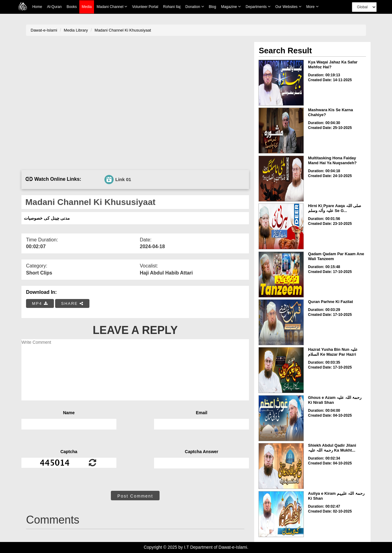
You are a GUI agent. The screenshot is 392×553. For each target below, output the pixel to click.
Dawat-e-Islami (44, 30)
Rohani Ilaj (172, 7)
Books (72, 7)
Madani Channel (112, 7)
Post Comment (135, 496)
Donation (194, 7)
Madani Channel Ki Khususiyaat (123, 30)
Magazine (231, 7)
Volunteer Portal (145, 7)
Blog (213, 7)
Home (37, 7)
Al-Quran (54, 7)
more (312, 7)
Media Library (76, 30)
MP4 (40, 303)
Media (87, 7)
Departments (258, 7)
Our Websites (288, 7)
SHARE (72, 303)
